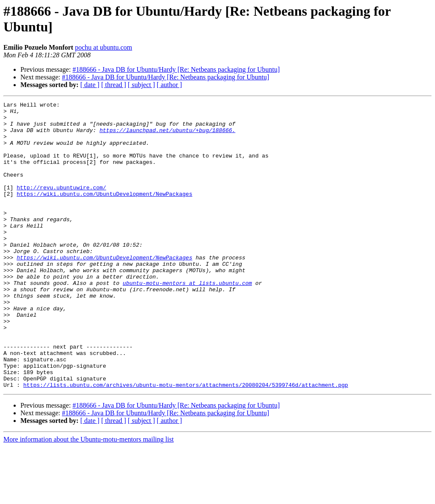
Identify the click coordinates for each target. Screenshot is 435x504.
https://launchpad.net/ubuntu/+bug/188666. (167, 136)
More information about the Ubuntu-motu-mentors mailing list (89, 497)
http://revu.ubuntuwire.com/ (61, 205)
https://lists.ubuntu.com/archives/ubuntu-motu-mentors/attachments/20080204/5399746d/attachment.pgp (186, 442)
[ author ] (169, 85)
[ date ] (90, 85)
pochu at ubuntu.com (103, 47)
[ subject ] (141, 85)
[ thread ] (114, 85)
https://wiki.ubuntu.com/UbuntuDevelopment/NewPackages (104, 213)
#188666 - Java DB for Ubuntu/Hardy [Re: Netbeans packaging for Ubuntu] (176, 69)
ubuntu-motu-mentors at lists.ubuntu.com (187, 320)
